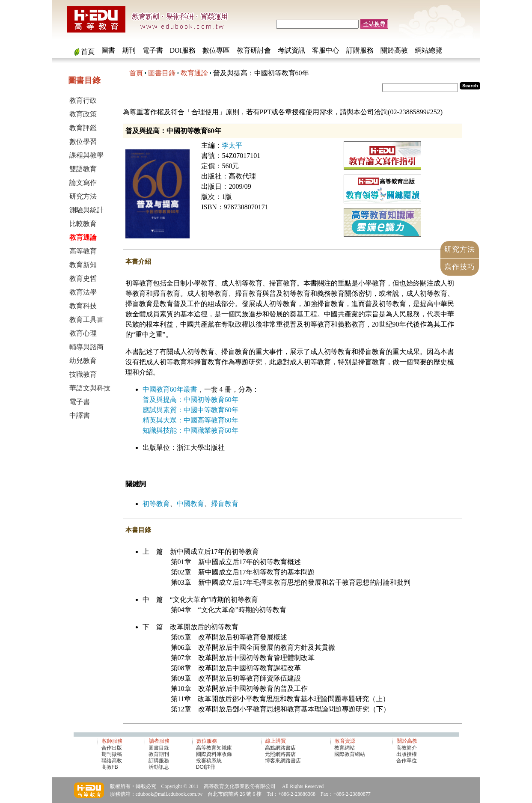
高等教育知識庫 (214, 748)
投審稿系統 (209, 761)
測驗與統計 (86, 210)
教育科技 (83, 306)
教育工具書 (86, 320)
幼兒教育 (83, 361)
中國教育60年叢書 (170, 389)
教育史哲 (83, 278)
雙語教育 (83, 169)
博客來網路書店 (283, 761)
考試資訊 (291, 50)
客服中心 (326, 50)
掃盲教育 (225, 504)
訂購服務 (360, 50)
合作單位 (407, 761)
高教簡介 (407, 748)
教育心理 (83, 333)
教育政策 (83, 114)
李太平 (232, 145)
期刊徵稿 (112, 754)
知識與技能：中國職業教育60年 (190, 430)
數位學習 (83, 141)
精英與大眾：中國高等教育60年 (190, 420)
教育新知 (83, 265)
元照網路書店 (280, 754)
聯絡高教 (112, 761)
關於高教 (394, 50)
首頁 (88, 52)
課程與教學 (86, 155)
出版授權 (407, 754)
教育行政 (83, 100)
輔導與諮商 (86, 347)
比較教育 (83, 224)
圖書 (108, 50)
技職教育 (83, 374)
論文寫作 (83, 183)
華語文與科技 (90, 388)
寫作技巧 (460, 267)
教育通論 (194, 73)
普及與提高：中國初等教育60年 (190, 400)
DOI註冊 (206, 767)
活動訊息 (159, 767)
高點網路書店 (281, 748)
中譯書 (80, 415)
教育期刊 (159, 754)
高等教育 (83, 251)
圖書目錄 (162, 73)
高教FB (110, 767)
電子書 (153, 50)
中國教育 (190, 504)
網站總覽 (428, 50)
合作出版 (112, 748)
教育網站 (345, 748)
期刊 (129, 50)
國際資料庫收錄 (214, 754)
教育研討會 (254, 50)
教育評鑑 (83, 128)
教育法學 (83, 292)
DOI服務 (183, 50)
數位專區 (216, 50)
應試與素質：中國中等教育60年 (190, 410)
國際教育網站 (350, 754)
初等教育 (156, 504)
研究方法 (83, 196)
